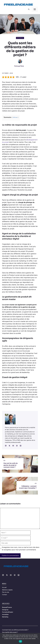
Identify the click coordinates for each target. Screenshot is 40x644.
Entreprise (20, 38)
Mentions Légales (7, 590)
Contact (5, 595)
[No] (38, 638)
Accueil (4, 587)
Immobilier (5, 614)
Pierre (22, 66)
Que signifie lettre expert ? (10, 632)
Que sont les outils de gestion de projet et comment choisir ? (11, 465)
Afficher (15, 117)
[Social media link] (6, 446)
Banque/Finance (7, 607)
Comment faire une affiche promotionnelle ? (15, 630)
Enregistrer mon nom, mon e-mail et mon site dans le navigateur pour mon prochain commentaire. (21, 548)
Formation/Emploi (8, 612)
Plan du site (6, 592)
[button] (29, 9)
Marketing (5, 617)
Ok (20, 641)
